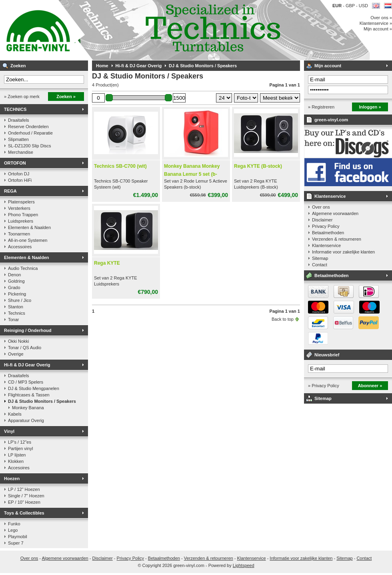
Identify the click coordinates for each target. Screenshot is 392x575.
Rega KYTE (107, 263)
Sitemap (320, 258)
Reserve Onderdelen (28, 127)
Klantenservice (330, 196)
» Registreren (321, 107)
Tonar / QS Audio (25, 348)
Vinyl (9, 431)
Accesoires (19, 468)
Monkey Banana (28, 408)
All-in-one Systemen (28, 240)
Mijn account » (378, 29)
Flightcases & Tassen (29, 395)
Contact (320, 265)
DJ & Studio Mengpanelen (34, 388)
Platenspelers (21, 202)
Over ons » (381, 18)
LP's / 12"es (20, 442)
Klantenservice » (376, 23)
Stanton (16, 307)
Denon (14, 275)
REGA (10, 191)
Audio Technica (23, 268)
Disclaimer (322, 220)
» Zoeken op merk (22, 97)
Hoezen (12, 478)
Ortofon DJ (19, 174)
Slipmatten (18, 139)
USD (363, 6)
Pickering (17, 294)
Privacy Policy (326, 226)
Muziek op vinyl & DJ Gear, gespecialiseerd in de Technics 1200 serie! (106, 30)
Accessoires (20, 247)
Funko (14, 524)
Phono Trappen (23, 215)
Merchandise (21, 152)
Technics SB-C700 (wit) (120, 166)
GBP (351, 6)
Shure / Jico (20, 300)
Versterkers (19, 208)
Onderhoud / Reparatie (30, 133)
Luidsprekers (21, 221)
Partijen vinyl (20, 448)
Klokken (16, 461)
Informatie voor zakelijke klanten (343, 252)
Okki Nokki (19, 341)
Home (102, 66)
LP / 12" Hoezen (24, 489)
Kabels (15, 414)
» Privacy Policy (324, 386)
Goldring (16, 281)
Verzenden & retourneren (337, 239)
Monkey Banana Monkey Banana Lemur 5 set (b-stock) (192, 174)
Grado (14, 287)
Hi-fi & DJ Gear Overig (27, 365)
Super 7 (16, 543)
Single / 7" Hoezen (26, 496)
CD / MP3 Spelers (26, 382)
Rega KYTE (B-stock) (258, 166)
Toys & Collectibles (24, 513)
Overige (16, 354)
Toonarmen (19, 234)
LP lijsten (17, 455)
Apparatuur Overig (26, 420)
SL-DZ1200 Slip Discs (30, 146)
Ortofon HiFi (20, 180)
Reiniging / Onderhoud (28, 330)
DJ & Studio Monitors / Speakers (42, 401)
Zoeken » (66, 97)
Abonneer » (370, 386)
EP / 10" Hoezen (24, 502)
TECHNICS (15, 109)
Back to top (283, 319)
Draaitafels (19, 120)
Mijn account (328, 66)
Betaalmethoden (328, 233)
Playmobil (18, 537)
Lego (13, 530)
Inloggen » (370, 107)
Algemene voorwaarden (335, 213)
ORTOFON (15, 163)
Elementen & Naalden (29, 227)
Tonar (14, 320)
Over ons (321, 207)
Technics (17, 313)
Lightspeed (244, 565)
